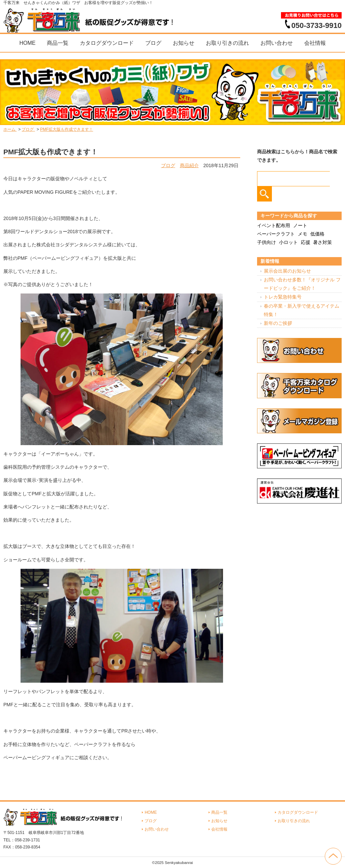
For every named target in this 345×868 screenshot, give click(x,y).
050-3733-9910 (317, 25)
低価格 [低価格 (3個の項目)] (317, 234)
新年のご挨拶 (278, 323)
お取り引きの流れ (227, 43)
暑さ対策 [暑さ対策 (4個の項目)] (322, 242)
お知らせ (184, 43)
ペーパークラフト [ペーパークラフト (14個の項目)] (276, 234)
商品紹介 (189, 165)
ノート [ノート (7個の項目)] (300, 225)
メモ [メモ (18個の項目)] (303, 234)
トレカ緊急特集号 (283, 297)
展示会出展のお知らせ (287, 271)
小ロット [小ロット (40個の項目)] (288, 242)
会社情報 (315, 43)
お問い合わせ (277, 43)
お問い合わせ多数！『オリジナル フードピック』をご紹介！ (302, 284)
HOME (27, 43)
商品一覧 (58, 43)
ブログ (153, 43)
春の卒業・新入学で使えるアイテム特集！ (302, 310)
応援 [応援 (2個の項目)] (306, 242)
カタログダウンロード (107, 43)
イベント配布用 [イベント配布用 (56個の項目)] (274, 225)
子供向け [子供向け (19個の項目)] (266, 242)
